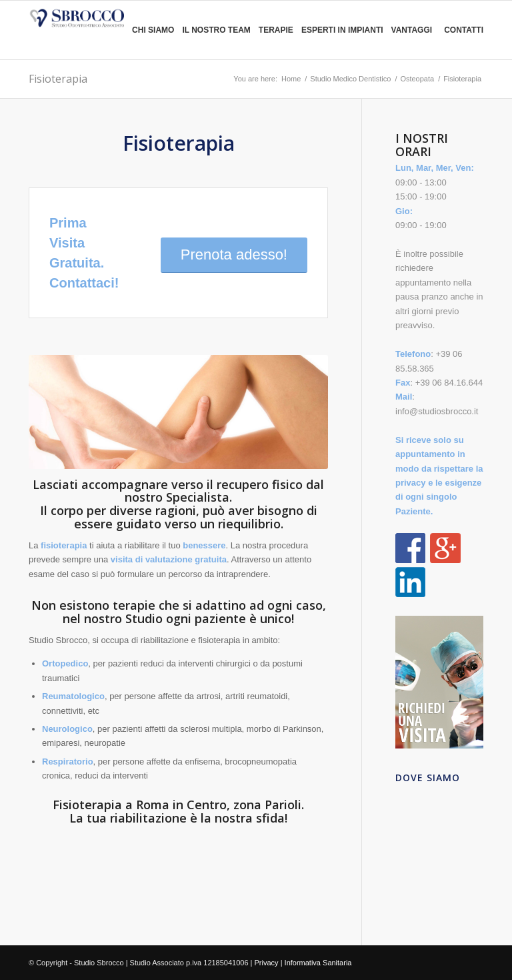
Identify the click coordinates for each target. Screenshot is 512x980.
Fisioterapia (58, 79)
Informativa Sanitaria (318, 963)
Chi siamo (153, 30)
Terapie (276, 30)
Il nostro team (216, 30)
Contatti (464, 30)
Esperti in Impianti (342, 30)
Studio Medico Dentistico (350, 79)
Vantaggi (412, 30)
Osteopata (417, 79)
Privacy (267, 963)
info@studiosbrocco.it (437, 411)
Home (291, 79)
